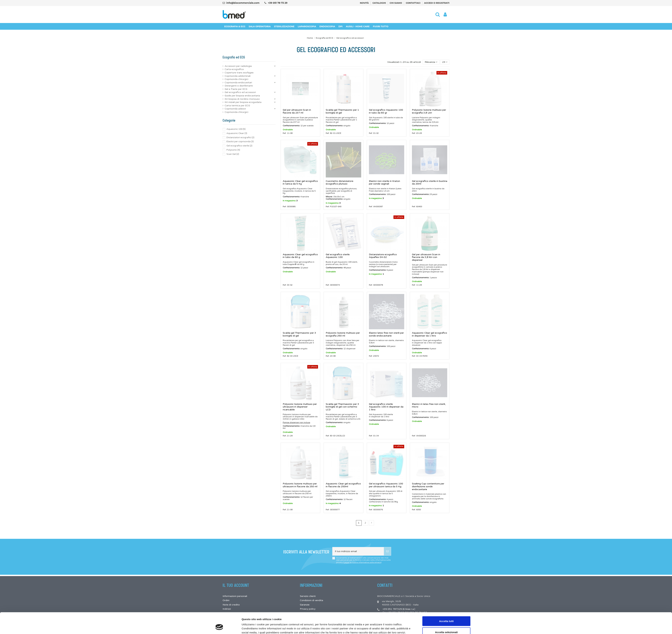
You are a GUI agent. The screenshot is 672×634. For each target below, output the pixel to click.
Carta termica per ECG (237, 106)
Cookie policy (307, 613)
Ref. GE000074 (333, 285)
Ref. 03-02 (288, 285)
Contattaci (413, 3)
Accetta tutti (446, 416)
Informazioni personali (235, 596)
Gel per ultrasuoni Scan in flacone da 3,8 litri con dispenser (426, 257)
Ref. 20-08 (331, 356)
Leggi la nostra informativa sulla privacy (362, 562)
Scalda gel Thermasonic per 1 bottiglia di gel (342, 111)
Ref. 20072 (374, 356)
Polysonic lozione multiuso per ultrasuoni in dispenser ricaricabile (300, 407)
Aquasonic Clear (237, 133)
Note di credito (231, 605)
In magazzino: (289, 201)
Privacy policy (308, 609)
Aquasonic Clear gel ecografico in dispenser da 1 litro (429, 334)
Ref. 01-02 (374, 133)
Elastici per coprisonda (240, 142)
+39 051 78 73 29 (278, 3)
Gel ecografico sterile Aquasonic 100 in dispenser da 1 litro (386, 407)
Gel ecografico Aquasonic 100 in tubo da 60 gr (386, 111)
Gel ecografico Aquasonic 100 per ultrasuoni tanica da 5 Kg (386, 485)
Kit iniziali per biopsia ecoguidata (243, 102)
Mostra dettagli (374, 438)
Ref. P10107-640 (334, 207)
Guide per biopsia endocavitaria (242, 96)
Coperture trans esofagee (239, 73)
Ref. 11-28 (417, 285)
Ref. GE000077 (333, 510)
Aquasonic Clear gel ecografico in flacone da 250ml (343, 485)
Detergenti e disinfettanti (239, 86)
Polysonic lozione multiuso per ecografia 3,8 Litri (429, 111)
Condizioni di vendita (311, 600)
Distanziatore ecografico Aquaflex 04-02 (383, 256)
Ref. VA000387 (376, 207)
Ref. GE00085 (289, 207)
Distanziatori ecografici (240, 138)
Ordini (226, 600)
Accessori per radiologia (238, 66)
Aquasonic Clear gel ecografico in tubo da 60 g (300, 256)
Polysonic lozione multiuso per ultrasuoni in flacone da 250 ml (300, 485)
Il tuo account (236, 585)
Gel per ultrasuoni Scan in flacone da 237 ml (297, 111)
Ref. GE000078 (376, 285)
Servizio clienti (308, 596)
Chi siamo (396, 3)
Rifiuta (446, 438)
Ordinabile (288, 130)
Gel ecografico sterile (239, 146)
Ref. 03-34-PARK (420, 356)
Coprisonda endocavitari (238, 83)
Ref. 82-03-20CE (290, 356)
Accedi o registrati (437, 3)
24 (445, 62)
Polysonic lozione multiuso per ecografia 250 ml (343, 334)
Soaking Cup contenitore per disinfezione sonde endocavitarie (428, 486)
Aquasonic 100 (236, 129)
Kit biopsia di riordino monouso (242, 99)
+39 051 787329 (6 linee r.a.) (399, 609)
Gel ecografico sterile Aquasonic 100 (338, 256)
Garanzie (305, 605)
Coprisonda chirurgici (236, 79)
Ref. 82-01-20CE (333, 133)
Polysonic (233, 150)
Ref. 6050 (416, 510)
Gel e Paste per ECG (236, 89)
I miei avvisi (229, 617)
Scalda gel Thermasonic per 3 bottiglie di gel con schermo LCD (342, 407)
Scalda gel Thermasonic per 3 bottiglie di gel (299, 334)
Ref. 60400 (417, 207)
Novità (365, 3)
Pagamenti (306, 617)
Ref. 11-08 (288, 133)
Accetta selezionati (446, 427)
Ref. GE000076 (376, 510)
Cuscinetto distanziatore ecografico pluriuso (340, 183)
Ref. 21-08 (288, 510)
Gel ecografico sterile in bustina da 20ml (430, 183)
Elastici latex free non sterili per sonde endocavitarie (386, 334)
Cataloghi (379, 3)
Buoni (226, 613)
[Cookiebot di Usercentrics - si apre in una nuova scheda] (219, 441)
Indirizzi (227, 609)
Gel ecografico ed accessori (240, 92)
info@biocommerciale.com (243, 3)
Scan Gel (233, 154)
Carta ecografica (234, 69)
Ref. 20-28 (417, 133)
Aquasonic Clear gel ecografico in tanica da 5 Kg (300, 183)
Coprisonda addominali (238, 76)
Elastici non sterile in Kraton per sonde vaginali (384, 183)
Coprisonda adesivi (235, 109)
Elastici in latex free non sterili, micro (429, 405)
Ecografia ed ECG (234, 57)
